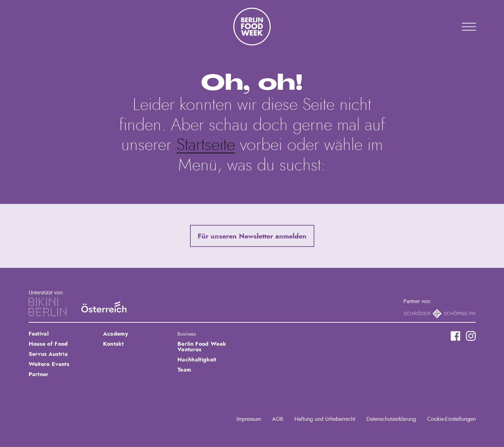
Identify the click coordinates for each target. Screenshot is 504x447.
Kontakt (113, 344)
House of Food (48, 344)
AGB (278, 419)
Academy (115, 334)
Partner (39, 374)
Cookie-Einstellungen (451, 419)
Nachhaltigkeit (197, 360)
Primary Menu (460, 27)
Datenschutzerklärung (391, 419)
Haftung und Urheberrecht (325, 419)
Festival (39, 334)
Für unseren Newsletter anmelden (252, 236)
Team (184, 370)
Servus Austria (48, 354)
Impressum (249, 419)
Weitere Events (49, 364)
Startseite (206, 145)
